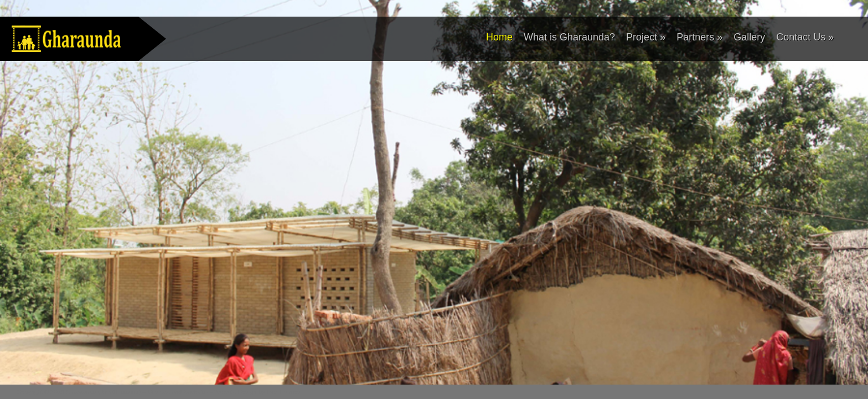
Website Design (236, 392)
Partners (699, 37)
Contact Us (805, 37)
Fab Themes (283, 392)
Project (646, 37)
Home (499, 37)
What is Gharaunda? (569, 37)
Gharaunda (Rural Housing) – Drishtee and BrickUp (135, 392)
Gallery (749, 37)
